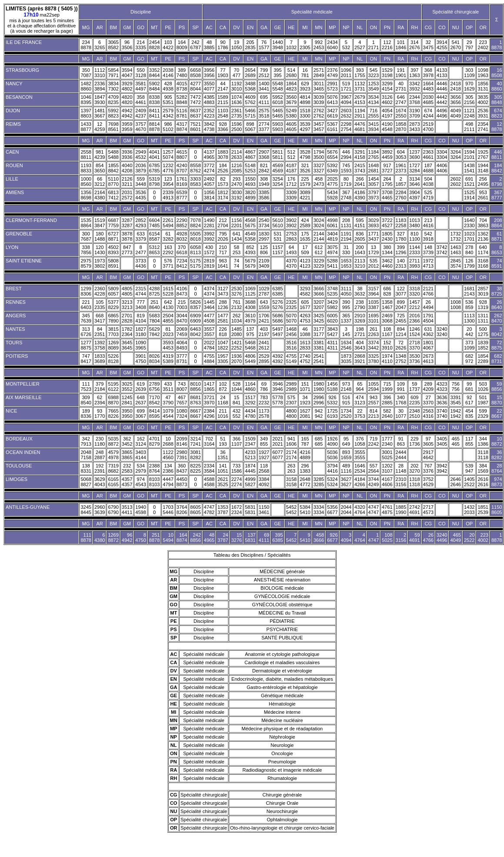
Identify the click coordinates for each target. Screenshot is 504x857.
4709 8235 (113, 100)
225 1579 (305, 181)
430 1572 (209, 250)
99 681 (469, 386)
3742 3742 (442, 250)
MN (319, 27)
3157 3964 (374, 291)
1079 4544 (168, 413)
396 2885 (387, 400)
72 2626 (401, 345)
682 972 (469, 359)
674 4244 (428, 113)
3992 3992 (209, 236)
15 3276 (237, 538)
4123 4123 (305, 263)
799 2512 (264, 73)
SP (195, 27)
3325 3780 (374, 359)
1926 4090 (332, 441)
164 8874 (182, 538)
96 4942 (127, 538)
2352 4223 (209, 113)
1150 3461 (264, 510)
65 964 (360, 386)
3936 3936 (127, 155)
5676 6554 (332, 155)
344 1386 (483, 441)
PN (387, 27)
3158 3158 (291, 482)
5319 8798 (154, 181)
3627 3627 (346, 482)
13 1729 (374, 250)
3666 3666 (319, 291)
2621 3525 (223, 482)
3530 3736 (414, 359)
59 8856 (497, 386)
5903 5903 (277, 127)
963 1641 (223, 263)
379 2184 (100, 386)
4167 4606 (387, 482)
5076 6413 (332, 100)
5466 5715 (250, 113)
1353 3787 (223, 510)
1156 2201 (237, 223)
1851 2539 (483, 510)
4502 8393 (113, 250)
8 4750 (140, 538)
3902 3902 (291, 223)
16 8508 (497, 73)
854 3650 (100, 168)
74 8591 (497, 263)
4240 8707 (182, 168)
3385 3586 (264, 195)
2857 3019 (483, 291)
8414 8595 (154, 413)
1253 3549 (374, 86)
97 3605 (428, 441)
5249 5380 (291, 113)
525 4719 (428, 195)
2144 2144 (319, 236)
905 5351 (168, 100)
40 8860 (497, 86)
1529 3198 (387, 73)
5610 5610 (277, 223)
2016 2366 (414, 318)
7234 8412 (182, 263)
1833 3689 (100, 359)
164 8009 (182, 45)
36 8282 (497, 455)
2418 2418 (455, 86)
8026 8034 (154, 359)
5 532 (346, 45)
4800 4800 (291, 413)
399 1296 (401, 250)
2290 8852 (182, 223)
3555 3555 (360, 455)
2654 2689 (250, 73)
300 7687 (86, 236)
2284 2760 (401, 195)
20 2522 (469, 538)
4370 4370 (291, 263)
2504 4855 (168, 318)
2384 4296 (209, 413)
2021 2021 (277, 441)
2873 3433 (414, 127)
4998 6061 (332, 223)
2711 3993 (414, 263)
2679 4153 (360, 100)
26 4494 (428, 305)
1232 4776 (168, 168)
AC (209, 27)
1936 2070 (237, 359)
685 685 (319, 441)
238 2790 (360, 305)
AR (99, 27)
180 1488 (100, 236)
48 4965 (209, 538)
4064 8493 (182, 345)
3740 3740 (442, 413)
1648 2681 (374, 168)
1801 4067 (428, 345)
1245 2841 (127, 400)
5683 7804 (154, 318)
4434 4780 (250, 413)
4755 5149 (291, 359)
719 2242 (374, 441)
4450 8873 (182, 482)
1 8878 (497, 45)
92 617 (469, 400)
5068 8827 (86, 482)
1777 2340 (387, 441)
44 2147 (223, 86)
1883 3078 (223, 155)
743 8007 (182, 386)
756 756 (456, 386)
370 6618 (182, 250)
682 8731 (497, 359)
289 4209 (428, 386)
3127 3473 (223, 291)
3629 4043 (100, 482)
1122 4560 (168, 455)
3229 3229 (319, 263)
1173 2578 (264, 413)
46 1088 (305, 332)
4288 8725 (154, 291)
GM (127, 27)
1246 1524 (414, 332)
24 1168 (223, 400)
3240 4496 (442, 538)
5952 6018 (277, 100)
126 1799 (469, 263)
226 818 (223, 332)
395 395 (277, 73)
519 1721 (346, 86)
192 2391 (100, 468)
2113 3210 (360, 263)
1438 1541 (469, 168)
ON (374, 27)
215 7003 (182, 305)
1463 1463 (455, 250)
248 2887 (100, 455)
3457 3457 (319, 127)
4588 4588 (209, 482)
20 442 (469, 332)
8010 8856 (195, 386)
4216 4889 (305, 455)
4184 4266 (360, 482)
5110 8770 (113, 181)
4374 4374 (209, 291)
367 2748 (346, 195)
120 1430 (100, 250)
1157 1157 (277, 250)
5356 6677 (332, 510)
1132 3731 (360, 86)
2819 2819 (209, 263)
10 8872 (497, 441)
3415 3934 (374, 127)
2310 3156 (401, 482)
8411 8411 (154, 113)
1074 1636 (237, 100)
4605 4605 (291, 127)
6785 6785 (154, 168)
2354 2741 (483, 127)
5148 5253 (250, 168)
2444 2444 (401, 455)
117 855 (469, 441)
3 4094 (346, 538)
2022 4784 (209, 345)
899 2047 (401, 305)
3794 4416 (332, 468)
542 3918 (428, 236)
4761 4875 (387, 510)
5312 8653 (154, 250)
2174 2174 (291, 455)
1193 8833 (86, 168)
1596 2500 (237, 127)
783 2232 (264, 400)
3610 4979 (250, 318)
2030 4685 (428, 100)
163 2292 (168, 250)
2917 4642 (428, 455)
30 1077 (401, 413)
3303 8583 (195, 181)
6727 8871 (113, 236)
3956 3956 (209, 73)
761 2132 (237, 305)
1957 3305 (223, 359)
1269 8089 (113, 345)
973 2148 (346, 386)
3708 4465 (387, 195)
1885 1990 (401, 510)
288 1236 (223, 305)
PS (182, 27)
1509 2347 (250, 441)
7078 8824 (195, 223)
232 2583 (127, 468)
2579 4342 (168, 113)
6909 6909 (195, 318)
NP (346, 27)
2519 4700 (428, 127)
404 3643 (360, 345)
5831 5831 (250, 510)
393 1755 (360, 73)
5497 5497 (277, 332)
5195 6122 (113, 386)
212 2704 (223, 223)
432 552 (237, 413)
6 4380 (100, 538)
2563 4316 (428, 413)
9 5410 (305, 538)
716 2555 (374, 113)
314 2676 (414, 45)
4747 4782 (209, 510)
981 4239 (100, 155)
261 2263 (374, 332)
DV (236, 27)
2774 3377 (264, 127)
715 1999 (387, 386)
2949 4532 (140, 155)
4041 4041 (154, 155)
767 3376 (428, 468)
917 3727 (387, 168)
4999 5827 (250, 482)
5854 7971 (113, 73)
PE (168, 27)
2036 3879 (140, 168)
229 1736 (414, 441)
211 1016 (223, 413)
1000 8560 (86, 181)
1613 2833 (305, 345)
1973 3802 (100, 263)
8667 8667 (195, 413)
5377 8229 (113, 305)
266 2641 (360, 181)
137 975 (250, 332)
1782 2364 (127, 332)
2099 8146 (182, 441)
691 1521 (469, 181)
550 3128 (140, 73)
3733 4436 (140, 263)
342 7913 (86, 441)
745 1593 (346, 168)
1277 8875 (86, 345)
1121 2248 (469, 113)
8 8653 (497, 250)
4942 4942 (127, 113)
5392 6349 (332, 168)
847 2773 (127, 250)
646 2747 (401, 100)
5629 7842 (154, 332)
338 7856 (86, 250)
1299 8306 (86, 291)
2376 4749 (332, 73)
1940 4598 (140, 510)
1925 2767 (483, 155)
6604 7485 (154, 223)
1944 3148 (483, 168)
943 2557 (374, 400)
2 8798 (497, 181)
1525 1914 (469, 195)
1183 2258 (401, 223)
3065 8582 (113, 45)
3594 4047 (127, 73)
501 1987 (483, 400)
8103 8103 (154, 482)
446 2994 (346, 155)
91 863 (401, 441)
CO (442, 27)
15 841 (237, 400)
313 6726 (86, 332)
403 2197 (264, 332)
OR (483, 27)
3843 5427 (332, 332)
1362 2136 (483, 236)
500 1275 (483, 332)
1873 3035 (346, 359)
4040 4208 (127, 168)
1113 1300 (469, 318)
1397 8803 (86, 113)
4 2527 (360, 45)
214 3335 (140, 45)
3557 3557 (209, 332)
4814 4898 (305, 100)
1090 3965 (140, 345)
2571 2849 (319, 73)
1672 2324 (237, 510)
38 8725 (497, 291)
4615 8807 (182, 155)
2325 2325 (291, 305)
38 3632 (360, 291)
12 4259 (100, 127)
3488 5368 (250, 86)
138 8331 (86, 468)
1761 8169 (182, 181)
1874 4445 (250, 468)
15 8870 (497, 400)
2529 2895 (264, 359)
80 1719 (346, 181)
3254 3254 (277, 181)
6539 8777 (182, 195)
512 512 (291, 155)
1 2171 (374, 45)
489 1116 (346, 468)
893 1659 (346, 455)
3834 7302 (113, 86)
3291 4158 (360, 155)
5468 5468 (250, 345)
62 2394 (100, 400)
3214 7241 (195, 441)
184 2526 (223, 168)
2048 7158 (86, 455)
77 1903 (223, 73)
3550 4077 (209, 86)
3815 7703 (113, 332)
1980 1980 (319, 386)
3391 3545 (455, 400)
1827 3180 (140, 332)
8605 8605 (195, 510)
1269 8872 (113, 538)
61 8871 (497, 236)
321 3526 (305, 168)
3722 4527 (387, 223)
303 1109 (469, 73)
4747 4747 (374, 510)
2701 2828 (127, 318)
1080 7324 (182, 413)
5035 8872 (113, 441)
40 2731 (401, 86)
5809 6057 (113, 291)
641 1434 (237, 236)
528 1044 (237, 386)
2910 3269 (360, 318)
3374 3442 (374, 345)
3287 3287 (127, 223)
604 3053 (401, 155)
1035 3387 (374, 305)
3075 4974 (332, 250)
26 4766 (428, 538)
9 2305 (305, 45)
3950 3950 (127, 413)
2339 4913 (168, 195)
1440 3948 (277, 45)
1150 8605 (497, 510)
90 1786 (223, 45)
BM (113, 27)
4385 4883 (209, 100)
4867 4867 (250, 155)
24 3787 (223, 538)
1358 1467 (387, 305)
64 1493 (291, 250)
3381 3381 (319, 345)
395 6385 (277, 538)
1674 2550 (401, 113)
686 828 (387, 291)
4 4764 (360, 538)
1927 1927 (264, 455)
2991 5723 (332, 86)
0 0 (195, 155)
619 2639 (140, 386)
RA (401, 27)
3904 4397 (414, 195)
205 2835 (250, 45)
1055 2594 (374, 386)
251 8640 (154, 305)
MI (305, 27)
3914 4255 (442, 45)
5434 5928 (332, 195)
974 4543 (140, 482)
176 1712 (291, 181)
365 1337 (346, 318)
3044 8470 (182, 318)
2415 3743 (360, 168)
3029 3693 (374, 223)
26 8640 (497, 305)
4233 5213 (250, 455)
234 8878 (86, 45)
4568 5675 (250, 223)
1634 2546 (346, 345)
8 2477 (140, 250)
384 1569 (483, 468)
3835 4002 (483, 100)
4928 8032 (182, 236)
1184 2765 (374, 155)
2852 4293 (140, 223)
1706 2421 (264, 318)
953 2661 (483, 195)
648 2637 (140, 400)
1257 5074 (168, 155)
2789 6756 (154, 386)
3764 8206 (182, 510)
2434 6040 (332, 45)
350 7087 (86, 73)
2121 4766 (428, 291)
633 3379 (140, 236)
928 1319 (483, 305)
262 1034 (237, 318)
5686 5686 (277, 318)
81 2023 (168, 332)
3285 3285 (319, 482)
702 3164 (209, 441)
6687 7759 (113, 223)
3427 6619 (332, 113)
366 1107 (237, 441)
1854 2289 (483, 359)
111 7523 (86, 386)
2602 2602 (455, 181)
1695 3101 (374, 318)
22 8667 (497, 413)
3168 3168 (483, 263)
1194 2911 (360, 113)
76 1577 (264, 45)
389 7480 (182, 73)
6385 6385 (277, 291)
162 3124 (140, 441)
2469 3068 (387, 318)
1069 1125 (250, 291)
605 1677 (305, 305)
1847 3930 (100, 100)
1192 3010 (237, 86)
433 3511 (168, 386)
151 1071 (305, 386)
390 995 (346, 305)
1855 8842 (113, 168)
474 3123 (360, 400)
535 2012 (374, 263)
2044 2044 (346, 510)
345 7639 (86, 318)
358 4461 (140, 100)
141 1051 (223, 468)
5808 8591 (113, 263)
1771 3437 (374, 236)
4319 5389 (168, 359)
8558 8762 (195, 168)
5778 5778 (277, 400)
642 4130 (168, 305)
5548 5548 (277, 86)
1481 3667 (100, 113)
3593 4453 (168, 345)
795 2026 (223, 236)
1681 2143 (469, 291)
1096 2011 (346, 73)
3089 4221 (305, 195)
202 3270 (414, 468)
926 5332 (332, 400)
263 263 (291, 468)
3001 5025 (387, 455)
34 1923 (305, 400)
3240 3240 (442, 332)
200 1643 (360, 250)
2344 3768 (414, 100)
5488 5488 (113, 155)
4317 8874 (182, 127)
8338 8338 (154, 100)
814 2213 (374, 413)
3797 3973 (374, 195)
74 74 (237, 263)
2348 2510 (414, 413)
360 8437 (182, 468)
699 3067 (140, 413)
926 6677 (332, 538)
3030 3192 (237, 195)
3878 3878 (127, 236)
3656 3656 (455, 100)
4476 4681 (360, 127)
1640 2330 (469, 223)
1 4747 (374, 538)
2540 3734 (264, 223)
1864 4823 (291, 86)
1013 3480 (414, 223)
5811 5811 (277, 155)
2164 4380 (100, 195)
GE (277, 27)
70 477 (237, 73)
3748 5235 (332, 291)
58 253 (237, 250)
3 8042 (497, 332)
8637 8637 (195, 113)
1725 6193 (332, 413)
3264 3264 (455, 155)
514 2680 (291, 73)
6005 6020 (332, 318)
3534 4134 (374, 100)
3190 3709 (414, 113)
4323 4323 (442, 386)
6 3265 (100, 45)
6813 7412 (113, 195)
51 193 (223, 441)
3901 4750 (140, 359)
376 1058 (360, 441)
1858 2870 (401, 127)
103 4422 (168, 45)
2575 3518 (264, 113)
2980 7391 (182, 455)
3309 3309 (291, 195)
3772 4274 (209, 168)
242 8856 (195, 538)
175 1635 (305, 236)
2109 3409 (264, 263)
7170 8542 (154, 400)
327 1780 (401, 236)
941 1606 (291, 441)
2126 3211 (127, 181)
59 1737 (414, 386)
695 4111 (264, 100)
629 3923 (305, 86)
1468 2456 (291, 332)
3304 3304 (442, 155)
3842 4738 (209, 127)
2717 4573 (428, 510)
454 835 (469, 413)
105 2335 (100, 305)
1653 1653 (346, 263)
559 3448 (140, 181)
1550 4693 (250, 181)
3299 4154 (387, 86)
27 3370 (428, 400)
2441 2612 (264, 345)
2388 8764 (154, 468)
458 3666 (319, 538)
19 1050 (237, 45)
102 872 (223, 386)
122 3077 (401, 291)
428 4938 (168, 86)
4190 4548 (387, 127)
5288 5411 (332, 263)
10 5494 (168, 538)
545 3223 (374, 73)
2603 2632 (346, 113)
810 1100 (414, 236)
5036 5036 (332, 455)
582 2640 (387, 413)
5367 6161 (332, 127)
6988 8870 (113, 400)
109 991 (401, 386)
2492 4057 (209, 181)
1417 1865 (209, 386)
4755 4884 (209, 359)
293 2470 (237, 181)
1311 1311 (483, 318)
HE (291, 27)
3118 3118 (483, 455)
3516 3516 (291, 345)
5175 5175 (195, 263)
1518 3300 (305, 113)
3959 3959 (127, 127)
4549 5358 (250, 236)
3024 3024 (319, 223)
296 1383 (305, 468)
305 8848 (497, 100)
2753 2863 (291, 236)
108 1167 (387, 332)
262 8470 (497, 318)
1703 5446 (168, 510)
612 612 (319, 250)
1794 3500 (319, 155)
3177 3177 (319, 332)
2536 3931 (483, 113)
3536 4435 (140, 195)
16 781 (305, 73)
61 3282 (168, 236)
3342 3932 (414, 86)
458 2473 (319, 181)
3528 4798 (305, 155)
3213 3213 (127, 305)
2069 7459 (182, 332)
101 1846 (401, 45)
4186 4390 (360, 195)
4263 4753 (305, 318)
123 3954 (168, 181)
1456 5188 (332, 386)
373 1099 (469, 345)
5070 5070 (291, 318)
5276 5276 (277, 305)
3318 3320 (414, 291)
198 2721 (360, 332)
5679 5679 (250, 263)
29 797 (469, 45)
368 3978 (428, 73)
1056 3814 (209, 195)
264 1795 (387, 181)
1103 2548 (223, 113)
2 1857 (401, 181)
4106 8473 (182, 291)
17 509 (305, 250)
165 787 (305, 441)
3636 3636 (442, 400)
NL (360, 27)
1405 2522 (469, 482)
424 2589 (305, 223)
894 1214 (401, 332)
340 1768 (401, 400)
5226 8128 (113, 359)
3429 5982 (332, 305)
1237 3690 (414, 155)
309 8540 (86, 400)
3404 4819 (332, 236)
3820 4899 (250, 195)
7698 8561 (113, 127)
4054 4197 (387, 113)
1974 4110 (387, 359)
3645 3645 (127, 345)
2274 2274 (237, 482)
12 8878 (497, 127)
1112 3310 (100, 73)
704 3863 (483, 223)
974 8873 (497, 482)
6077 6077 (277, 455)
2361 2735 (237, 113)
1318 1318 (414, 482)
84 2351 (100, 332)
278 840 (469, 250)
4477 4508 (209, 318)
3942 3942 (442, 468)
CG (429, 27)
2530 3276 (237, 291)
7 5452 (291, 538)
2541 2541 (319, 359)
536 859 (469, 305)
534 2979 (140, 468)
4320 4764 (360, 510)
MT (154, 27)
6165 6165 (113, 482)
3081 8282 (195, 455)
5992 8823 (113, 113)
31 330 (346, 250)
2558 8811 (86, 155)
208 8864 (497, 223)
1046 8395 (86, 100)
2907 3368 (264, 155)
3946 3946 (277, 386)
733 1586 (237, 468)
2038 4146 (168, 73)
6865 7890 (113, 318)
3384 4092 (264, 482)
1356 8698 (86, 195)
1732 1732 (455, 236)
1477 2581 (223, 318)
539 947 (469, 468)
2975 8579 (86, 263)
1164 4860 (250, 386)
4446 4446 (442, 86)
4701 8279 (154, 441)
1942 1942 (455, 413)
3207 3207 (319, 305)
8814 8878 (154, 127)
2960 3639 (100, 510)
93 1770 (100, 413)
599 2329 (483, 413)
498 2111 (469, 127)
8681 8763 (195, 400)
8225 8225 (195, 468)
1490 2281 (209, 223)
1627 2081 (305, 413)
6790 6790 (113, 510)
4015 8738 (182, 86)
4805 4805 (127, 291)
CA (223, 27)
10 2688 (168, 441)
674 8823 (497, 113)
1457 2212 (414, 305)
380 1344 (387, 250)
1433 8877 (86, 127)
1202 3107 (387, 468)
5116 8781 (182, 113)
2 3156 (401, 538)
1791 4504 (428, 318)
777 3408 (140, 305)
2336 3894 (100, 86)
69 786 (264, 386)
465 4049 (455, 538)
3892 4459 (387, 155)
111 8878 (86, 538)
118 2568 (264, 468)
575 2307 (291, 400)
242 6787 (195, 45)
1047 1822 (223, 345)
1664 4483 (428, 86)
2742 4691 (414, 510)
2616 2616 (483, 482)
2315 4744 (140, 291)
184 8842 (497, 168)
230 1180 (100, 441)
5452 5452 (291, 510)
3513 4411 (127, 510)
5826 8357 (195, 305)
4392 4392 (277, 359)
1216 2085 (237, 168)
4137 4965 (209, 155)
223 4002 (483, 538)
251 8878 (154, 538)
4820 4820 (127, 100)
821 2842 (264, 168)
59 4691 (414, 538)
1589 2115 (223, 100)
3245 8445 (86, 510)
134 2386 (168, 468)
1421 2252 (237, 345)
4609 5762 (250, 100)
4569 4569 (277, 168)
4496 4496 (442, 113)
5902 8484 (154, 86)
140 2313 (401, 263)
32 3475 (428, 45)
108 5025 (387, 538)
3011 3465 (319, 86)
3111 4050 (346, 291)
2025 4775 (332, 181)
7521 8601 (195, 127)
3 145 (346, 332)
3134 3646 (414, 181)
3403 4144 (140, 455)
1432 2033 (469, 510)
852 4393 (250, 250)
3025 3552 (127, 386)
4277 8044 (195, 86)
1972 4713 (428, 263)
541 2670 (455, 45)
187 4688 (428, 168)
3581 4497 (140, 86)
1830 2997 (264, 236)
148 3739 (428, 250)
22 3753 (360, 413)
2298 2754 (346, 127)
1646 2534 (360, 468)
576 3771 (168, 263)
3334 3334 (319, 510)
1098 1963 (483, 73)
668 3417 (100, 318)
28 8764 (497, 468)
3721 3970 (209, 400)
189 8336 (86, 413)
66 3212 (100, 181)
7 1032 (291, 45)
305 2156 (469, 100)
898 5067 (250, 127)
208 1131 (346, 223)
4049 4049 (455, 113)
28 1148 (401, 468)
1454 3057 (374, 181)
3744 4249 (374, 482)
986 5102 (168, 127)
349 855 (264, 441)
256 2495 (483, 181)
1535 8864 (86, 223)
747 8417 (86, 359)
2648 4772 (305, 482)
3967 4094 (346, 100)
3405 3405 (442, 441)
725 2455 (401, 318)
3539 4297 (305, 127)
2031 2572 (127, 195)
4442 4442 (442, 100)
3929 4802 (127, 86)
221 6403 (86, 305)
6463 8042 (195, 332)
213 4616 (428, 223)
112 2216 (387, 45)
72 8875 (497, 345)
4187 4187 (291, 168)
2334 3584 (209, 468)
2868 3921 (360, 359)
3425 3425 (319, 318)
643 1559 (264, 305)
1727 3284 (414, 168)
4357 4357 (127, 482)
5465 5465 (277, 113)
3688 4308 (250, 305)
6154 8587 (154, 236)
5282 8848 (182, 100)
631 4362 (428, 332)
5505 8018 (195, 236)
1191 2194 (346, 236)
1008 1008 (455, 305)
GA (264, 27)
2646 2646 (455, 482)
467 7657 (182, 400)
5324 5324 (332, 482)
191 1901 (401, 73)
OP (469, 27)
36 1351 (223, 455)
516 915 (346, 400)
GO (141, 27)
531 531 (277, 236)
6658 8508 (195, 73)
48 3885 (209, 45)
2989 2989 (291, 386)
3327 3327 (319, 168)
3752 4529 (428, 482)
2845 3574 (455, 263)
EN (250, 27)
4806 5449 (250, 359)
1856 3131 (483, 86)
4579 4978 (113, 455)
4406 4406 (442, 168)
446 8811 (497, 155)
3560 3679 (291, 100)
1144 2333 (414, 250)
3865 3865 (127, 455)
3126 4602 (387, 100)
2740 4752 (305, 359)
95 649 (346, 441)
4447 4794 (168, 482)
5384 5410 (305, 510)
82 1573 (223, 181)
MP (332, 27)
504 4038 (428, 181)
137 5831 (250, 538)
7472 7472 (195, 100)
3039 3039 (319, 100)
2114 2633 (237, 155)
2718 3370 (414, 345)
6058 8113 (195, 250)
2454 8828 (154, 45)
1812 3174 (223, 195)
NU (456, 27)
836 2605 (360, 236)
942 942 (319, 413)
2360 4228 (100, 291)
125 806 (264, 250)
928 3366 (223, 127)
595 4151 (360, 223)
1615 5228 (168, 291)
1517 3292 (250, 400)
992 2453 (319, 45)
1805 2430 (387, 236)
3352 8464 (154, 73)
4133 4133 (442, 73)
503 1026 (483, 386)
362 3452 (127, 441)
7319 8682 (113, 468)
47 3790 (168, 400)
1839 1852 (483, 345)
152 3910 (387, 345)
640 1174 (483, 250)
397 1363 (414, 73)
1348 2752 (401, 359)
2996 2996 (319, 400)
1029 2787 (264, 291)
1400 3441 (264, 86)
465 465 (456, 441)
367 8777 (497, 195)
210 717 (223, 250)
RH (414, 27)
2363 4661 (428, 155)
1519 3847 (100, 223)
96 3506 (127, 45)
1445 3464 (209, 305)
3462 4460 (387, 263)
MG (86, 27)
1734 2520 (346, 413)
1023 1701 (469, 236)
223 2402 (483, 45)
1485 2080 (237, 332)
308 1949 (264, 181)
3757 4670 (140, 127)
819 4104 (140, 318)
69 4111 (264, 538)
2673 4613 (428, 359)
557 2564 (374, 468)
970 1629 (469, 86)
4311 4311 (332, 345)
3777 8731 (182, 359)
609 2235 (414, 400)
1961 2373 (401, 168)
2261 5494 (168, 223)
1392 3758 (100, 345)
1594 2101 (469, 155)
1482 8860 (86, 86)
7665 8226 (113, 413)
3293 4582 (305, 291)
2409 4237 (140, 113)
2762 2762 (319, 113)
